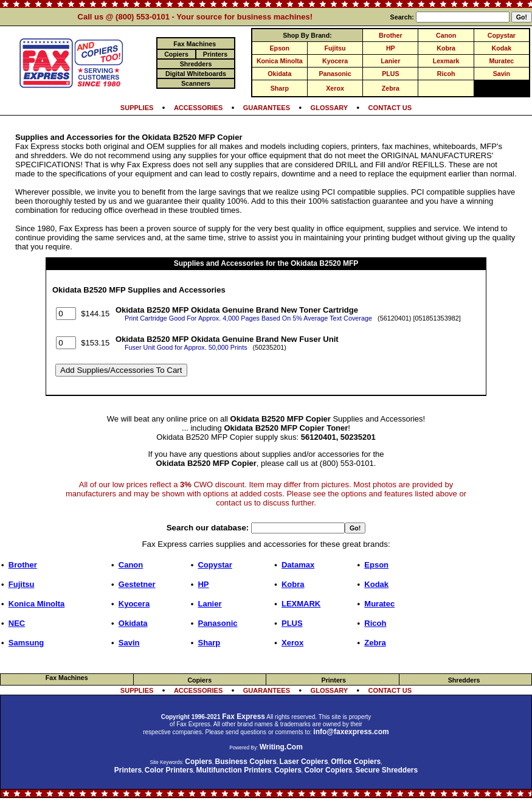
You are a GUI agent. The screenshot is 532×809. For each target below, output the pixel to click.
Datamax (298, 565)
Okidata (279, 74)
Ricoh (446, 74)
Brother (390, 35)
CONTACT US (390, 108)
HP (391, 48)
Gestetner (137, 584)
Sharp (280, 88)
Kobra (446, 48)
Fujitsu (335, 48)
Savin (502, 74)
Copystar (502, 35)
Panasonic (335, 74)
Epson (280, 48)
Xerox (335, 88)
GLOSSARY (330, 108)
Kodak (502, 48)
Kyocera (335, 61)
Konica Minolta (280, 61)
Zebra (391, 88)
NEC (17, 623)
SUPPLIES (137, 108)
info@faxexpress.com (351, 732)
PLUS (390, 74)
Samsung (26, 643)
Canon (446, 35)
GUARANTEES (267, 108)
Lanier (390, 61)
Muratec (501, 61)
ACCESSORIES (198, 108)
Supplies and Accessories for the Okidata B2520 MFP (266, 263)
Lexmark (446, 61)
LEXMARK (301, 604)
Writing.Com (281, 747)
